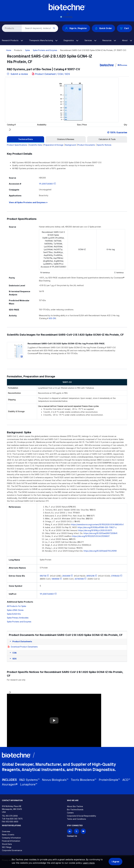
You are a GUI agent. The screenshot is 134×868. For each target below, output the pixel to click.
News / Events (8, 835)
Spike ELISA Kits (14, 614)
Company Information (11, 838)
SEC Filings (7, 847)
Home (9, 50)
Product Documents (86, 145)
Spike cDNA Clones (15, 610)
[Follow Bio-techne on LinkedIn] (70, 831)
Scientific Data (36, 145)
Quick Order (103, 28)
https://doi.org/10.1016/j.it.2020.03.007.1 (95, 530)
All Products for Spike (16, 606)
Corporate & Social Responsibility (82, 816)
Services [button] (90, 40)
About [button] (127, 40)
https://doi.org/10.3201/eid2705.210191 (100, 551)
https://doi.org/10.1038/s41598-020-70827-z (97, 527)
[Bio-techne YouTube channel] (83, 831)
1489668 (55, 579)
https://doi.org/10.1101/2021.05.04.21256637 (91, 536)
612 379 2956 (12, 816)
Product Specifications (17, 145)
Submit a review (17, 74)
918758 (43, 576)
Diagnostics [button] (71, 40)
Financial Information (11, 841)
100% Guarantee (119, 132)
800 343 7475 (16, 819)
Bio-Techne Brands (75, 810)
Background (71, 145)
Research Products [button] (12, 40)
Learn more (89, 863)
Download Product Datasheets (24, 647)
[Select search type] (11, 28)
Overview (6, 831)
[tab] (26, 139)
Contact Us (72, 836)
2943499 (66, 576)
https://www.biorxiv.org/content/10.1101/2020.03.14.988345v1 (97, 524)
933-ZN (52, 318)
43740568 (79, 579)
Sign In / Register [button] (76, 28)
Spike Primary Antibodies (18, 618)
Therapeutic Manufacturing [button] (43, 40)
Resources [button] (109, 40)
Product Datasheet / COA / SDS (52, 74)
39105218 (90, 576)
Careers (70, 813)
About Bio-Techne (75, 806)
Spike (27, 50)
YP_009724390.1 (46, 184)
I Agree (115, 862)
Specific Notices (104, 145)
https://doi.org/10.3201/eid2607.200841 (100, 533)
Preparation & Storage (54, 145)
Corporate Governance (12, 850)
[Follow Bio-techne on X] (76, 831)
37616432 (115, 576)
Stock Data (7, 844)
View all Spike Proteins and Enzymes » (28, 202)
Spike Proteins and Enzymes (45, 50)
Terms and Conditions (76, 819)
